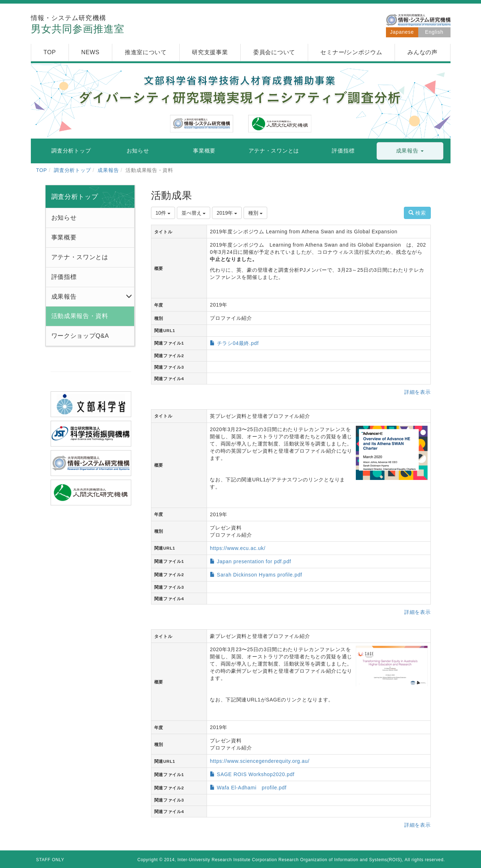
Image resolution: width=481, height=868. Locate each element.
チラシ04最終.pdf (238, 343)
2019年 (227, 213)
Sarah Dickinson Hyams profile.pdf (260, 575)
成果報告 (108, 170)
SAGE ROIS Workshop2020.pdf (256, 774)
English (434, 32)
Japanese (402, 32)
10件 (163, 213)
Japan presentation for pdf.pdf (254, 561)
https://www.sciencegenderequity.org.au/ (260, 761)
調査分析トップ (72, 170)
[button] (410, 151)
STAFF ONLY (50, 860)
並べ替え (194, 213)
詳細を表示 (418, 392)
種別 (255, 213)
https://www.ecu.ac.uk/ (238, 548)
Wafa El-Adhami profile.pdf (252, 788)
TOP (42, 170)
